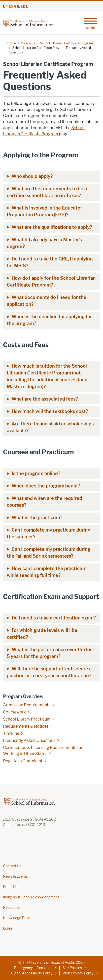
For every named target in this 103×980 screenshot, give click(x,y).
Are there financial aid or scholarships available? (50, 427)
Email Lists (12, 887)
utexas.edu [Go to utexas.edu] (16, 7)
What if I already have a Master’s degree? (44, 243)
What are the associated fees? (45, 399)
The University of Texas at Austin (49, 963)
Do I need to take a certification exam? (54, 618)
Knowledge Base (17, 918)
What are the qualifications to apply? (52, 227)
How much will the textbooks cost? (50, 411)
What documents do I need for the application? (47, 301)
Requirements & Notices (26, 726)
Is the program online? (36, 474)
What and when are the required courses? (44, 502)
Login (7, 928)
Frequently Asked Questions (29, 740)
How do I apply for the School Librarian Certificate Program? (51, 282)
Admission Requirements (27, 705)
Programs (28, 43)
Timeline (11, 733)
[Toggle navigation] (90, 23)
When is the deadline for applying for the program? (49, 320)
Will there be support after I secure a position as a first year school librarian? (49, 672)
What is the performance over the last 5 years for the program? (50, 653)
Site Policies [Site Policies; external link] (72, 968)
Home (12, 43)
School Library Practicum (27, 719)
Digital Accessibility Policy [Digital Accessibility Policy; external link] (32, 973)
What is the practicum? (37, 518)
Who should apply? (32, 176)
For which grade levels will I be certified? (42, 634)
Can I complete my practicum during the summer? (49, 533)
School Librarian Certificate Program (66, 43)
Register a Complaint (23, 761)
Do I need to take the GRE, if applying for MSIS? (50, 262)
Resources (12, 908)
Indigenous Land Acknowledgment (31, 897)
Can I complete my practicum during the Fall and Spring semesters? (49, 553)
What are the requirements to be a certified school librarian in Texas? (47, 192)
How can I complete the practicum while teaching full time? (47, 572)
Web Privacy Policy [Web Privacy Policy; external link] (78, 973)
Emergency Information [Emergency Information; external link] (33, 968)
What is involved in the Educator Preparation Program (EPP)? (44, 211)
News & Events (15, 877)
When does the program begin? (46, 486)
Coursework (14, 712)
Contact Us (12, 866)
